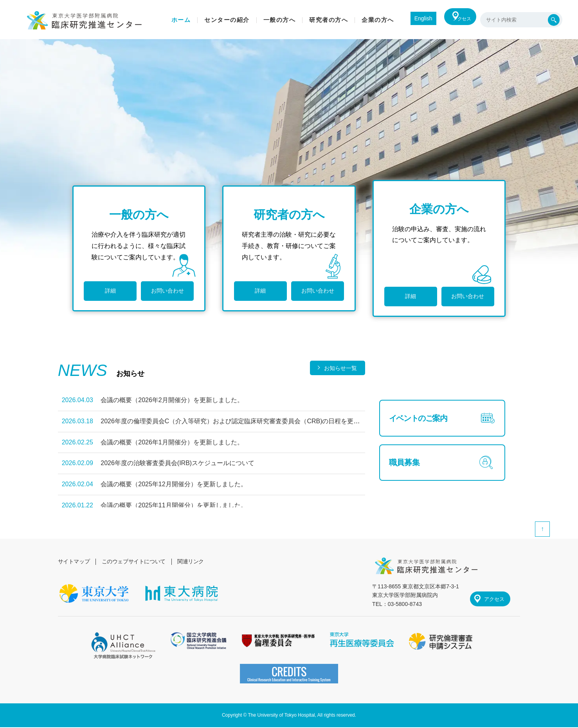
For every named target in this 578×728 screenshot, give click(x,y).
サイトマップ (74, 561)
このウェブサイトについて (135, 561)
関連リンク (194, 561)
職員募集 (406, 477)
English (412, 18)
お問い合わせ (162, 296)
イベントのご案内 (422, 423)
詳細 (108, 296)
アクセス (457, 20)
